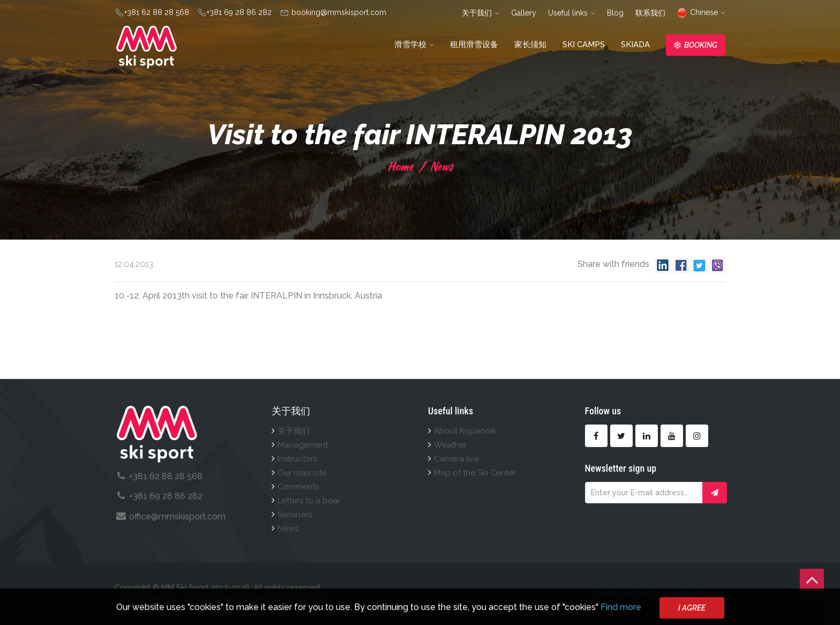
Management (303, 445)
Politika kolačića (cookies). (232, 598)
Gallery (524, 13)
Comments (298, 487)
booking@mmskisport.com (338, 12)
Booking (696, 45)
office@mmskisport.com (177, 516)
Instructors (297, 459)
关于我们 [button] (481, 13)
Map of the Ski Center (475, 473)
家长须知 (530, 44)
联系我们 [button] (650, 13)
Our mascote (302, 473)
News (440, 166)
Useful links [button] (572, 13)
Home (400, 166)
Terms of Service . (149, 598)
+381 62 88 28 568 (157, 12)
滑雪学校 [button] (414, 44)
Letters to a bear (309, 501)
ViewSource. (703, 593)
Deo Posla (652, 593)
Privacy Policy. (307, 598)
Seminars (295, 515)
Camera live (456, 459)
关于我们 (294, 431)
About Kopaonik (465, 431)
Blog (615, 13)
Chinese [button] (701, 12)
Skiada (635, 44)
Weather (450, 445)
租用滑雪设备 (474, 44)
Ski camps (584, 44)
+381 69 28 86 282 (239, 12)
